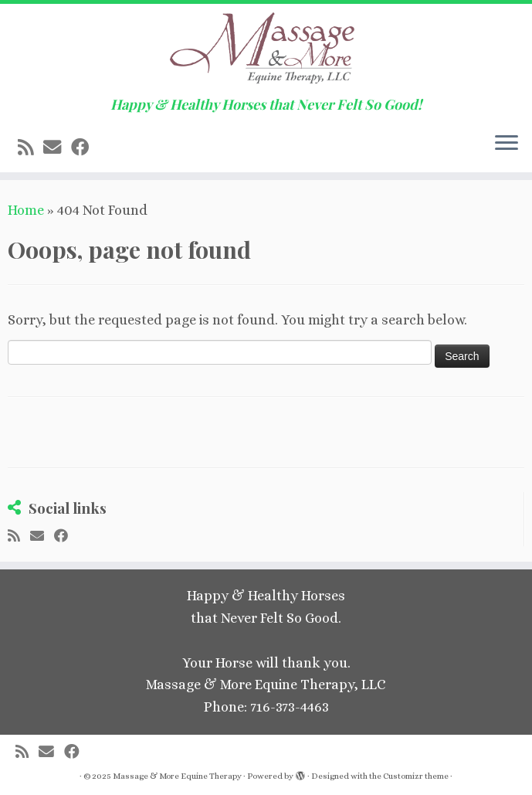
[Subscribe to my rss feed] (30, 148)
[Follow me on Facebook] (85, 148)
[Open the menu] (507, 144)
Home (26, 210)
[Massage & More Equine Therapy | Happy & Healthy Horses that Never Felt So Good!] (266, 50)
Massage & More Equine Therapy (177, 776)
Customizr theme (416, 776)
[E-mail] (57, 148)
